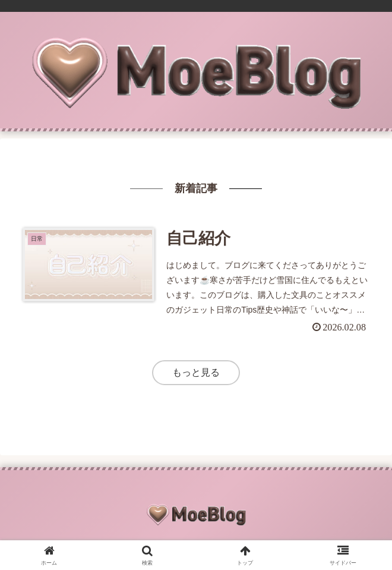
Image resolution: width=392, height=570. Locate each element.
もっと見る (196, 372)
